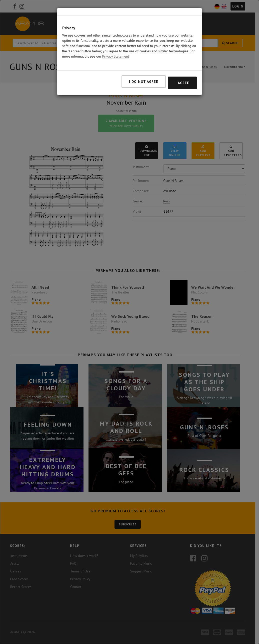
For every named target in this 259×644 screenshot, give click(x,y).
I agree (182, 83)
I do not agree (144, 82)
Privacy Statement (116, 56)
